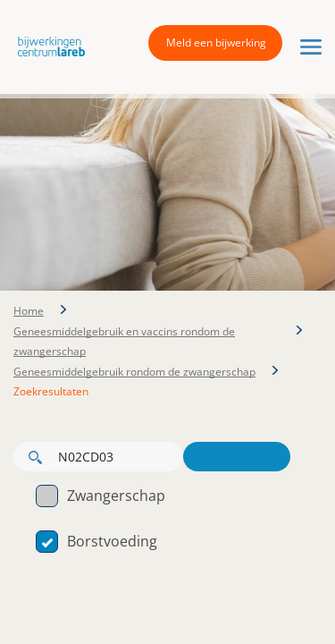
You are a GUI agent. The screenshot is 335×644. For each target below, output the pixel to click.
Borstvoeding (96, 541)
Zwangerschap (100, 496)
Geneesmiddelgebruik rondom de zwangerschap (134, 372)
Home (29, 311)
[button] (47, 46)
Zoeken (237, 457)
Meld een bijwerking (216, 42)
